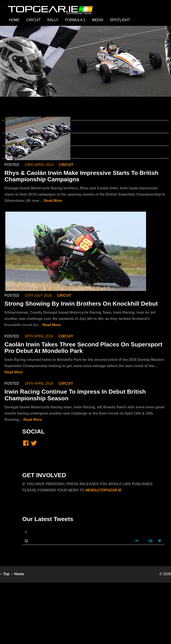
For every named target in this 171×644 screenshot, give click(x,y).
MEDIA (98, 20)
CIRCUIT (34, 20)
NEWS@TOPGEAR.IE (104, 490)
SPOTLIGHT (120, 20)
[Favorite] (160, 541)
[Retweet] (151, 541)
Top (5, 574)
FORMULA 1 (75, 20)
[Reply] (137, 541)
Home (19, 574)
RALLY (53, 20)
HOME (14, 20)
